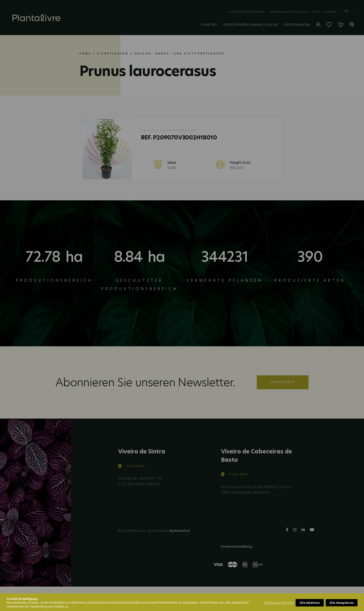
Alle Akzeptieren (342, 603)
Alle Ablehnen (310, 603)
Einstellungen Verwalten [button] (279, 603)
